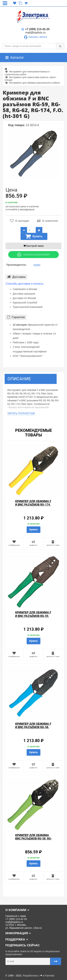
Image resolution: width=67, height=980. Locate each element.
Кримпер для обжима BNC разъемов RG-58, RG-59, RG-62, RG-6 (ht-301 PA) (33, 840)
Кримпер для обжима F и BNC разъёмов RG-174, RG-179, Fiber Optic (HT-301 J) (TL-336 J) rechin (33, 506)
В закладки (20, 221)
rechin (37, 265)
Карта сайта (10, 970)
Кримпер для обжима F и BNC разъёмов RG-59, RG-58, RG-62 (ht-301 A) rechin (33, 618)
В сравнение (48, 221)
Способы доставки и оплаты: (25, 284)
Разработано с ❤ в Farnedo (39, 976)
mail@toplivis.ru (35, 33)
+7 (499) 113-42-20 (35, 29)
